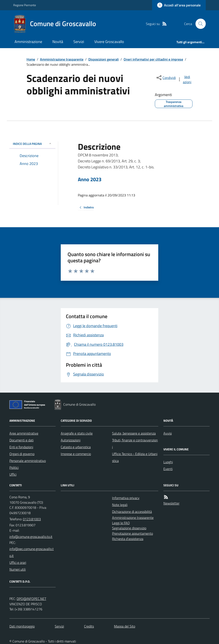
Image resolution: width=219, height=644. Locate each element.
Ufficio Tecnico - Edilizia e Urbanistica (135, 457)
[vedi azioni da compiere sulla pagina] (185, 79)
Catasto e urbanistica (76, 447)
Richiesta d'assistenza (128, 539)
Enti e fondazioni (21, 447)
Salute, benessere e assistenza (134, 433)
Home (31, 59)
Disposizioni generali (104, 59)
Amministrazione (28, 42)
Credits (89, 626)
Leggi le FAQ (121, 523)
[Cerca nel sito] (199, 24)
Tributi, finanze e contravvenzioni (135, 444)
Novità (58, 42)
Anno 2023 (90, 179)
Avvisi (168, 433)
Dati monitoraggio (22, 626)
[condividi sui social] (166, 78)
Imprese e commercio (76, 454)
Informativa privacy (126, 498)
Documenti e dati (21, 440)
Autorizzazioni (71, 440)
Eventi (168, 469)
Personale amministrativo (28, 461)
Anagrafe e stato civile (77, 433)
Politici (14, 467)
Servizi (79, 42)
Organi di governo (22, 454)
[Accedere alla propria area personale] (179, 5)
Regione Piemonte (25, 5)
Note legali (120, 505)
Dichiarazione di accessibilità (132, 512)
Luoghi (168, 462)
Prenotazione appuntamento (132, 533)
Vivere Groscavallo (109, 42)
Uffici (13, 474)
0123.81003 (32, 519)
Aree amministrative (24, 433)
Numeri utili (18, 569)
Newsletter (171, 503)
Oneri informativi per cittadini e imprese (153, 59)
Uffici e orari (18, 562)
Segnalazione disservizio (129, 528)
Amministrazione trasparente (62, 59)
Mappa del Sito (125, 626)
